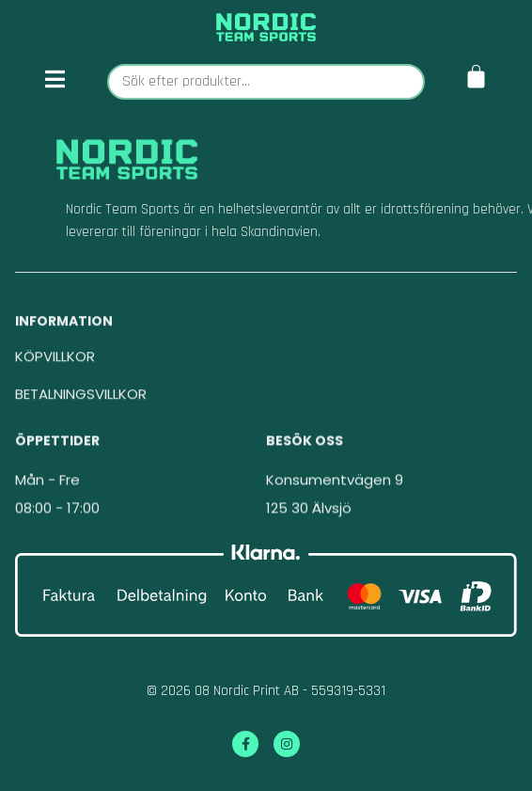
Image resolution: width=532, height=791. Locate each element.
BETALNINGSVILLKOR (81, 407)
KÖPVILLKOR (55, 369)
